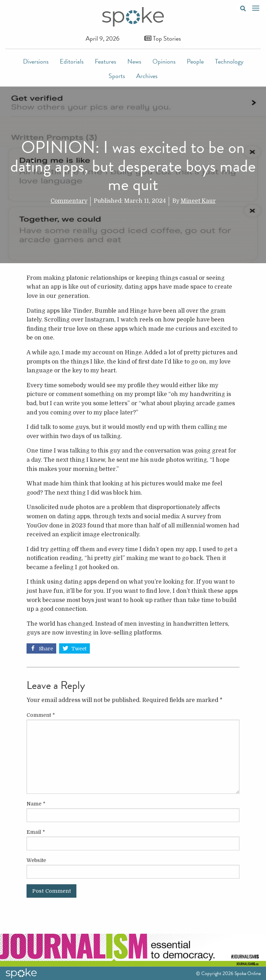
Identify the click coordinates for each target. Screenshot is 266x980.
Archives (147, 76)
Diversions (36, 61)
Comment (41, 715)
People (195, 61)
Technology (229, 61)
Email (36, 832)
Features (105, 61)
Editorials (72, 61)
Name (36, 804)
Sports (117, 76)
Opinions (164, 61)
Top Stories (163, 38)
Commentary (69, 201)
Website (36, 860)
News (134, 61)
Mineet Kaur (198, 201)
